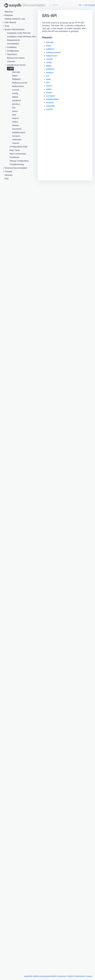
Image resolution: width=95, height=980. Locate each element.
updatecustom (52, 99)
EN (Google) (90, 5)
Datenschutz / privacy (83, 976)
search (49, 86)
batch (49, 46)
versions (50, 103)
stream (49, 93)
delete (49, 66)
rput (48, 82)
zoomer (49, 109)
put (47, 76)
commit (49, 59)
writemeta (50, 106)
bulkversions (52, 56)
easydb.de (28, 976)
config (49, 62)
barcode (50, 42)
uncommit (50, 96)
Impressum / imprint (65, 976)
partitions (50, 69)
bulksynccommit (53, 52)
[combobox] (62, 5)
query (49, 79)
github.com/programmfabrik (45, 976)
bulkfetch (50, 49)
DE (80, 5)
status (49, 89)
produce (50, 72)
